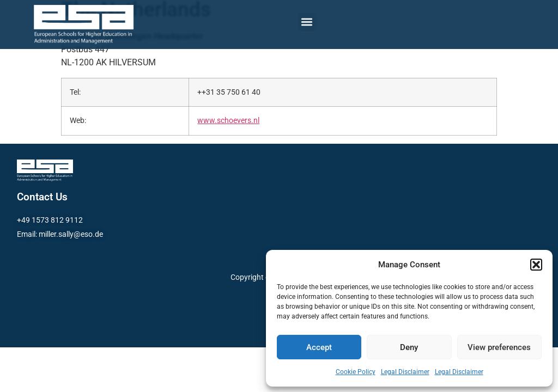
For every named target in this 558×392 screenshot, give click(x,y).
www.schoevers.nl (228, 121)
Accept (319, 347)
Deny (409, 347)
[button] (536, 265)
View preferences (499, 347)
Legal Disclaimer (405, 372)
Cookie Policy (356, 372)
